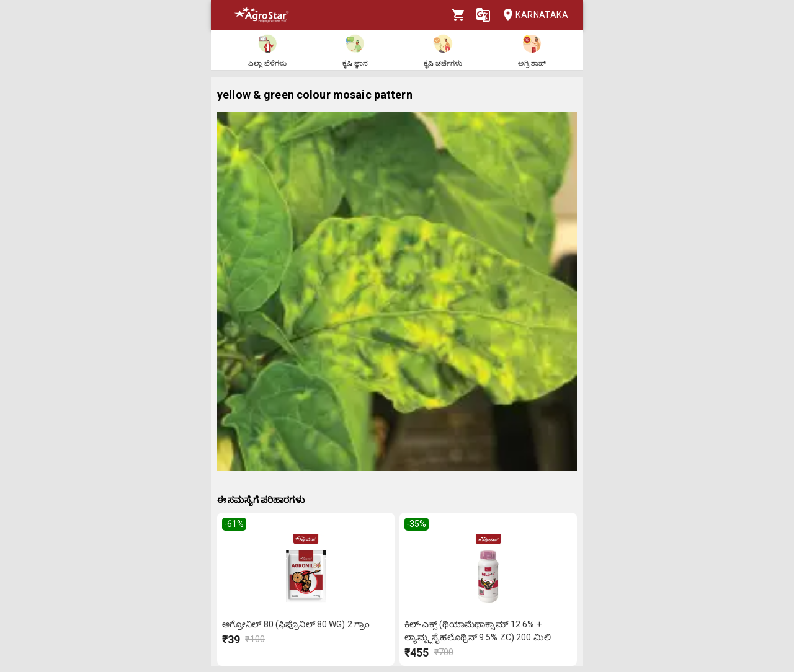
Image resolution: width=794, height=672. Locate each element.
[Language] (483, 15)
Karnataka (532, 15)
